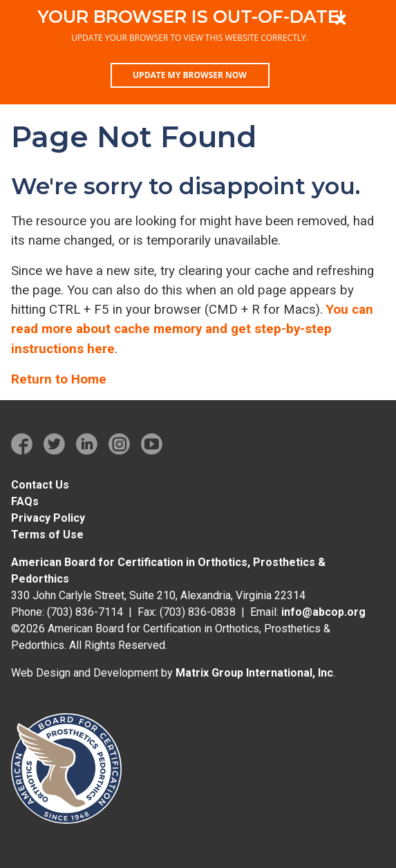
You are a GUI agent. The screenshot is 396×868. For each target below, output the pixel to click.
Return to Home (59, 379)
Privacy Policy (48, 518)
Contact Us (40, 485)
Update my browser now (190, 75)
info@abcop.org (323, 612)
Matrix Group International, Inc (254, 673)
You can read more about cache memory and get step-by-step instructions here (192, 329)
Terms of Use (47, 535)
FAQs (25, 501)
